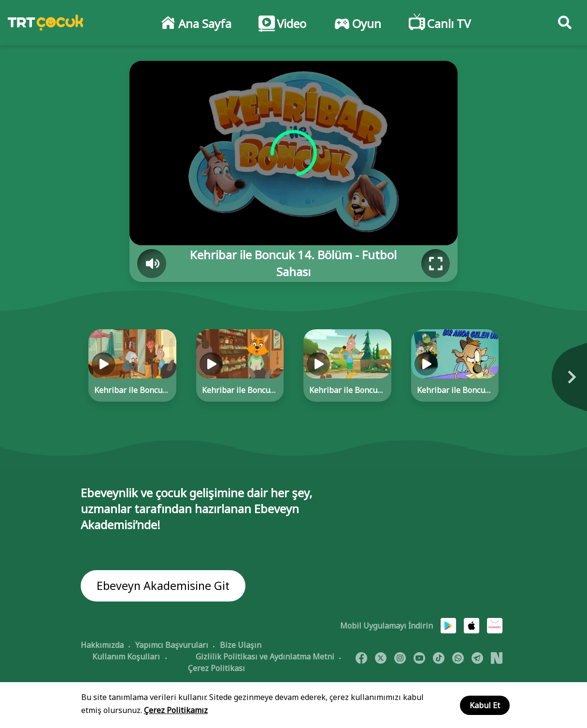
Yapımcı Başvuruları (172, 645)
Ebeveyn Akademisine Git (164, 586)
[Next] (530, 382)
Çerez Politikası (216, 669)
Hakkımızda (102, 645)
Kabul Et (485, 705)
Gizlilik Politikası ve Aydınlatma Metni (265, 657)
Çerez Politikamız (176, 710)
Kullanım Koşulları (126, 657)
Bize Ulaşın (241, 645)
